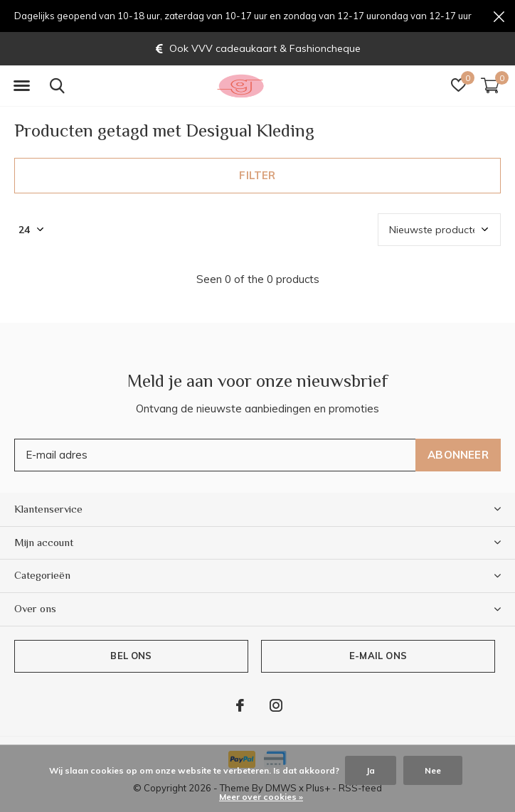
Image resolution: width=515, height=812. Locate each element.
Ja (371, 770)
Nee (433, 770)
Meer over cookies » (261, 797)
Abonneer (458, 455)
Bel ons (131, 656)
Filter (257, 175)
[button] (21, 86)
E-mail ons (378, 656)
